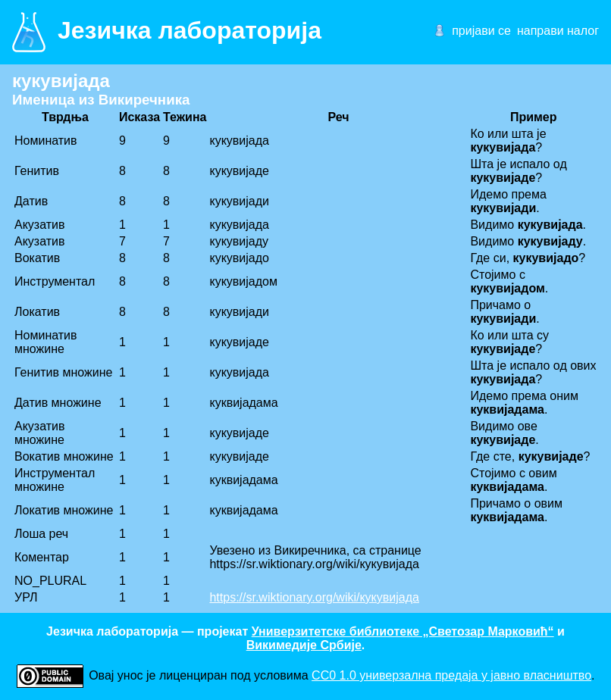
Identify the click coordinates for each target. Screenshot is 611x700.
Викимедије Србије (304, 645)
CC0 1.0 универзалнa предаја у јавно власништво (451, 675)
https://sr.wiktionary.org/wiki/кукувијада (314, 597)
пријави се (481, 31)
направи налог (558, 31)
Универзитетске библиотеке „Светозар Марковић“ (403, 631)
